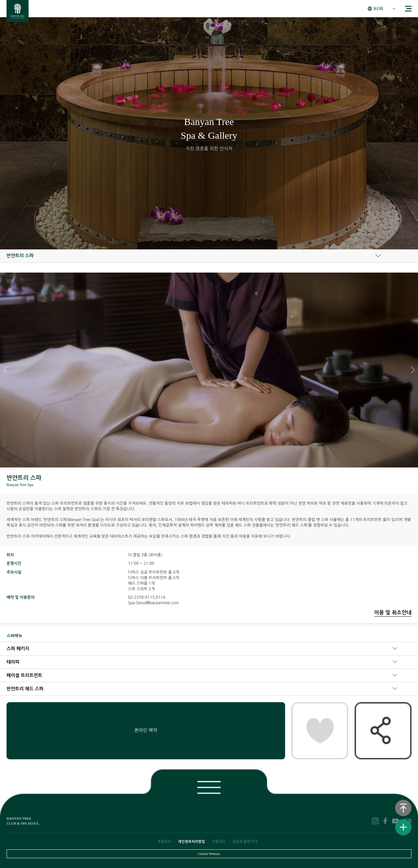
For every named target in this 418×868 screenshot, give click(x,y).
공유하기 (383, 731)
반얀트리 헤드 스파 (25, 689)
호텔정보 (164, 842)
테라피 (13, 662)
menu (408, 9)
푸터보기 (209, 786)
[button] (413, 370)
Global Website (209, 854)
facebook (385, 821)
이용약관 (219, 842)
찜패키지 (320, 731)
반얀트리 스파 (20, 256)
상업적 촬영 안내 (245, 842)
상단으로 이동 (403, 808)
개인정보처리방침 (192, 842)
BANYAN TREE (18, 13)
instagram (375, 821)
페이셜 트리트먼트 (24, 675)
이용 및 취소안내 (393, 613)
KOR (378, 9)
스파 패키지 (18, 649)
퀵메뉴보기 (403, 827)
